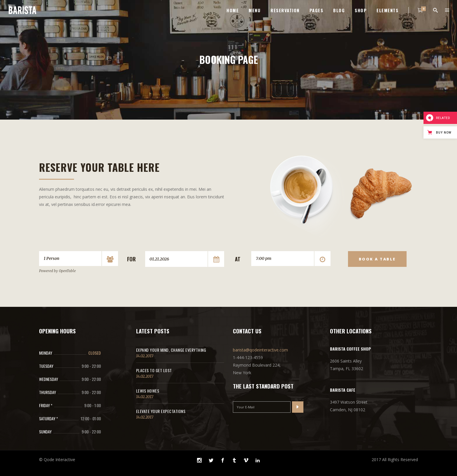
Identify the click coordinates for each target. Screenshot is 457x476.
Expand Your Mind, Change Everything (171, 350)
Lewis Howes (148, 391)
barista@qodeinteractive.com (260, 350)
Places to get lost (154, 370)
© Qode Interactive (57, 460)
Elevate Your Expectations (161, 411)
